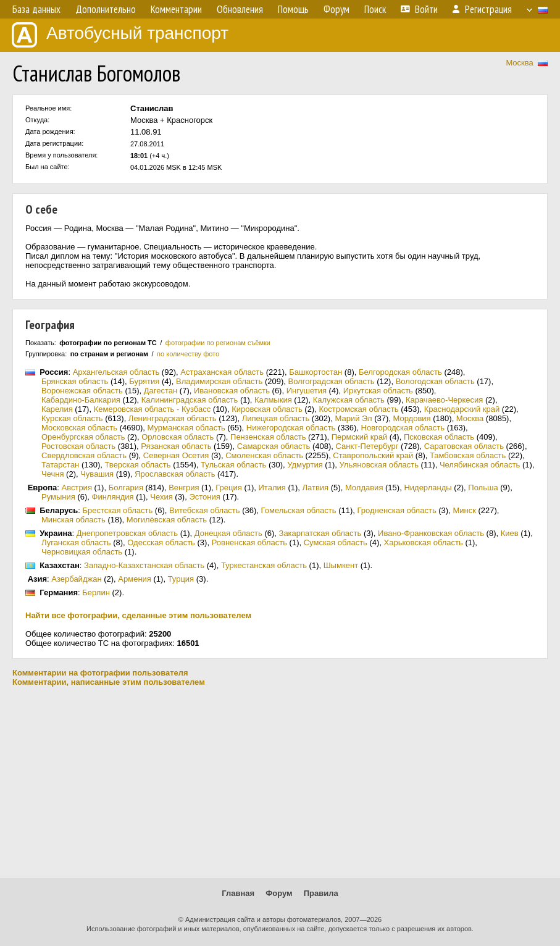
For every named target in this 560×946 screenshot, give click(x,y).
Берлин (96, 592)
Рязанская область (176, 446)
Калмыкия (273, 400)
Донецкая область (228, 533)
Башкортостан (316, 372)
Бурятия (144, 381)
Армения (135, 579)
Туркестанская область (264, 565)
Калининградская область (190, 400)
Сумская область (336, 542)
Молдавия (364, 488)
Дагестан (161, 391)
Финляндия (113, 497)
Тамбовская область (468, 455)
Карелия (57, 409)
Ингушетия (307, 391)
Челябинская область (480, 465)
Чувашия (97, 474)
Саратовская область (464, 446)
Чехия (161, 497)
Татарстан (60, 465)
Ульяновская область (378, 465)
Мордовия (412, 418)
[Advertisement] (280, 782)
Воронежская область (82, 391)
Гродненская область (397, 510)
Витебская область (205, 510)
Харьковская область (424, 542)
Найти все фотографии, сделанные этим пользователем (138, 615)
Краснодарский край (462, 409)
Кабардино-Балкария (81, 400)
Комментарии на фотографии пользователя (100, 673)
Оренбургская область (83, 437)
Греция (229, 488)
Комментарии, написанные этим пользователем (109, 682)
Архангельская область (116, 372)
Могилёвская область (167, 520)
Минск (464, 510)
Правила (321, 893)
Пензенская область (268, 437)
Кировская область (267, 409)
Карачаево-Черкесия (445, 400)
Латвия (316, 488)
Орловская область (178, 437)
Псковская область (439, 437)
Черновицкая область (82, 552)
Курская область (72, 418)
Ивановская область (232, 391)
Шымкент (341, 565)
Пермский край (359, 437)
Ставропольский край (373, 455)
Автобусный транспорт (120, 35)
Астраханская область (222, 372)
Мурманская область (186, 428)
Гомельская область (299, 510)
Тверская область (138, 465)
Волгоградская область (331, 381)
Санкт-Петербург (367, 446)
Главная (238, 893)
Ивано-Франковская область (431, 533)
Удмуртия (305, 465)
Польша (483, 488)
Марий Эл (353, 418)
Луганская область (76, 542)
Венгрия (184, 488)
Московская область (79, 428)
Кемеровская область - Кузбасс (153, 409)
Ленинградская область (173, 418)
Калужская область (349, 400)
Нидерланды (428, 488)
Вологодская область (435, 381)
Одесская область (161, 542)
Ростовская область (78, 446)
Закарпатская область (320, 533)
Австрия (77, 488)
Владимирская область (219, 381)
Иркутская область (378, 391)
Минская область (73, 520)
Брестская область (117, 510)
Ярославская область (175, 474)
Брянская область (75, 381)
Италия (272, 488)
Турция (181, 579)
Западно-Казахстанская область (144, 565)
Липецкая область (276, 418)
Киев (510, 533)
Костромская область (358, 409)
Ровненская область (249, 542)
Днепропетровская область (127, 533)
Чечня (52, 474)
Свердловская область (84, 455)
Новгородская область (403, 428)
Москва (519, 63)
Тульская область (233, 465)
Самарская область (274, 446)
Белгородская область (400, 372)
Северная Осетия (176, 455)
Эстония (204, 497)
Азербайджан (76, 579)
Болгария (126, 488)
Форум (279, 893)
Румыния (58, 497)
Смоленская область (264, 455)
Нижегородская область (291, 428)
